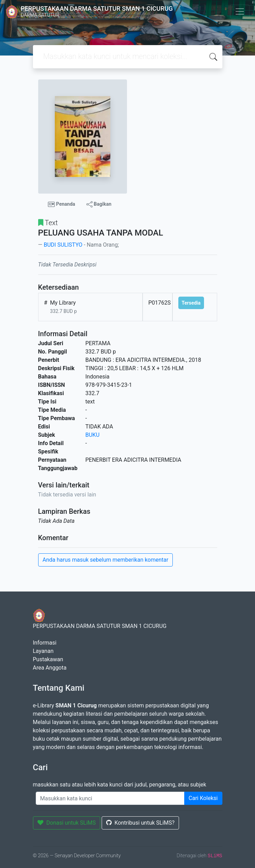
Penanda (62, 204)
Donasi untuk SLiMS (67, 823)
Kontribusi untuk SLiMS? (140, 823)
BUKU (92, 435)
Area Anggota (50, 668)
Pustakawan (48, 659)
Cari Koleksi (203, 798)
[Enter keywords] (110, 798)
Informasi (45, 643)
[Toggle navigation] (240, 11)
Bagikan (99, 204)
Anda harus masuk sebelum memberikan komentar (106, 560)
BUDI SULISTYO (63, 245)
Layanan (43, 651)
